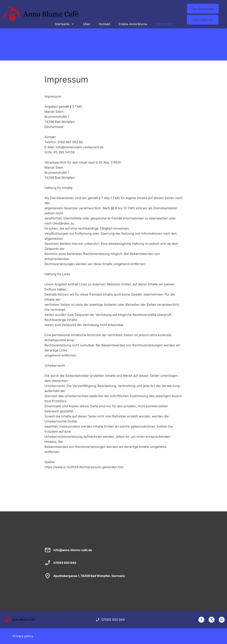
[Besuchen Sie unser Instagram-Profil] (222, 620)
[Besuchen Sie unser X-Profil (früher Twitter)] (212, 620)
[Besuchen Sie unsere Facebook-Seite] (201, 620)
